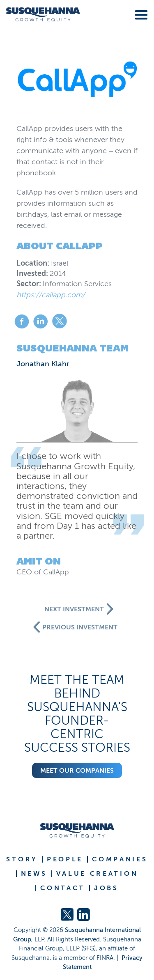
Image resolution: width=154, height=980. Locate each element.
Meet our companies (77, 770)
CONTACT (63, 888)
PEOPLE (65, 859)
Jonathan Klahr (43, 364)
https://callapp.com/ (51, 295)
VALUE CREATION (97, 874)
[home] (40, 15)
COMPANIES (120, 859)
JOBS (106, 888)
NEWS (34, 874)
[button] (140, 14)
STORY (22, 859)
